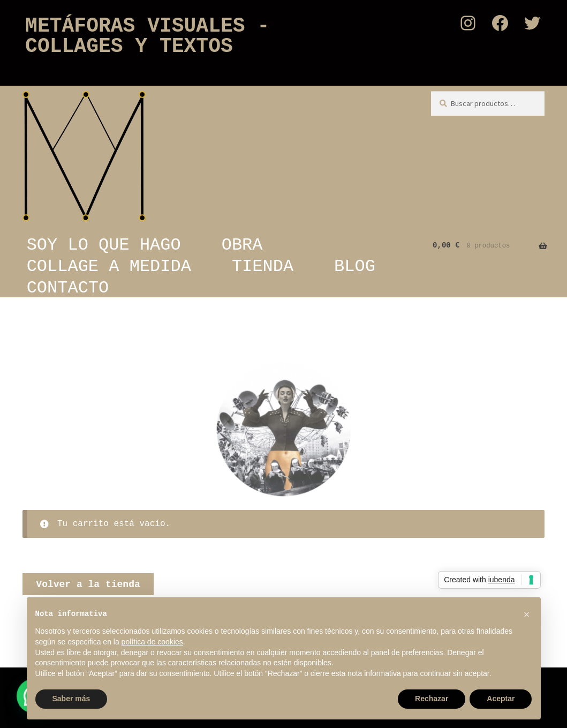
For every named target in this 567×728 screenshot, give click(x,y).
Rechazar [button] (432, 699)
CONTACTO (68, 288)
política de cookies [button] (152, 642)
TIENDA (263, 266)
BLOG (355, 266)
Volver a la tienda (88, 584)
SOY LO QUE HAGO (104, 245)
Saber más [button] (71, 699)
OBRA (242, 245)
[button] (527, 614)
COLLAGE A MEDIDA (109, 266)
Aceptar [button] (501, 699)
